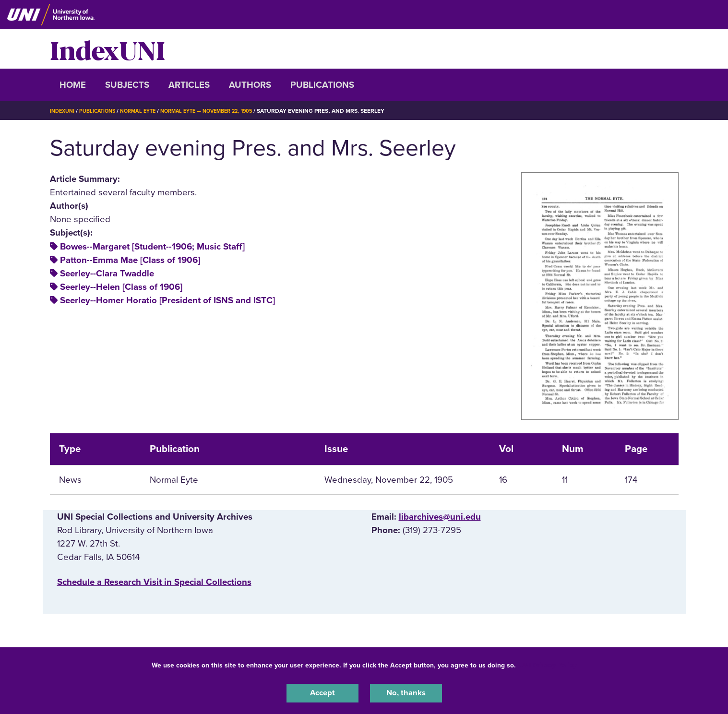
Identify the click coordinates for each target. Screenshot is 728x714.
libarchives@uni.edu (440, 517)
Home (73, 85)
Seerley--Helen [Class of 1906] (121, 287)
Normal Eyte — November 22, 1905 (223, 111)
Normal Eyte (146, 111)
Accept (322, 692)
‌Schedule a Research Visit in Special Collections (154, 582)
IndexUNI (107, 49)
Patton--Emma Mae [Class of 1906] (130, 260)
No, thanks (406, 692)
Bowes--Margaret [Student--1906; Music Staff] (152, 247)
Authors (250, 85)
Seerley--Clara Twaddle (107, 274)
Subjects (127, 85)
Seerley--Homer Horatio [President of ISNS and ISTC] (167, 300)
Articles (189, 85)
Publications (322, 85)
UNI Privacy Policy (548, 663)
